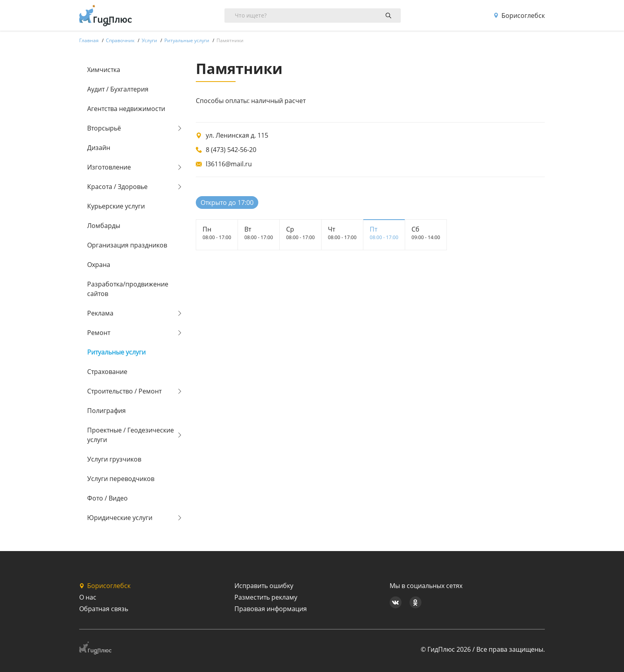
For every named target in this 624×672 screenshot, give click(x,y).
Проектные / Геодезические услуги (131, 435)
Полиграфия (106, 411)
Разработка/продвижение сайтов (128, 289)
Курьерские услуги (116, 206)
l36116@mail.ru (229, 164)
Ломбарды (104, 226)
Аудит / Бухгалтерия (118, 89)
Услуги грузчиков (114, 459)
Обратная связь (104, 609)
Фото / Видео (107, 498)
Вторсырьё (104, 128)
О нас (88, 597)
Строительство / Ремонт (124, 391)
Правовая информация (271, 609)
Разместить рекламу (266, 597)
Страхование (107, 372)
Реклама (100, 313)
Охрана (99, 265)
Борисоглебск (519, 16)
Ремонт (99, 333)
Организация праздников (127, 245)
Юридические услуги (120, 518)
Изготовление (109, 167)
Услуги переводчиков (121, 479)
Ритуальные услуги (116, 352)
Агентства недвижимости (126, 109)
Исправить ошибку (264, 586)
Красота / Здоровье (117, 187)
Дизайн (99, 148)
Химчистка (104, 70)
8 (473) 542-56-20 (231, 150)
